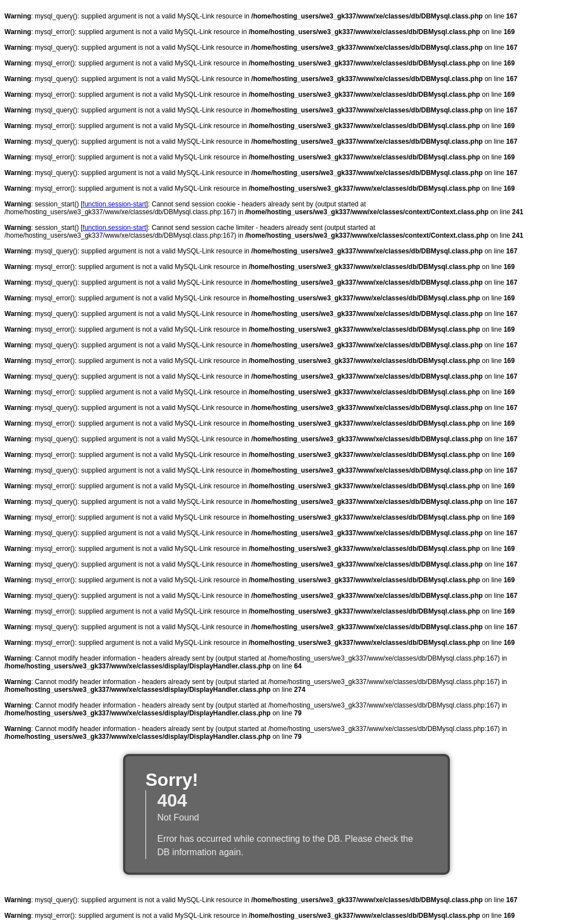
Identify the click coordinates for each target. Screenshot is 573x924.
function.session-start (114, 204)
